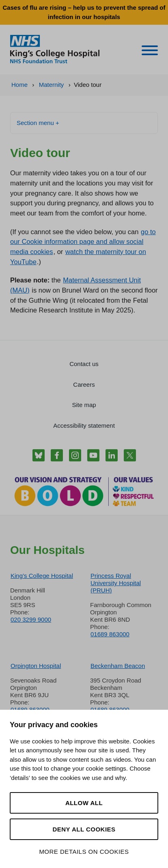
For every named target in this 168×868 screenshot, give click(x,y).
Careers (84, 384)
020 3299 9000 (31, 619)
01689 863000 (110, 634)
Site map (84, 405)
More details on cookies (84, 852)
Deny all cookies (84, 829)
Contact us (84, 364)
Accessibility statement (84, 425)
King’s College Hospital (42, 576)
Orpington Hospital (36, 666)
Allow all (84, 803)
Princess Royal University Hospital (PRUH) (116, 583)
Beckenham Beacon (118, 666)
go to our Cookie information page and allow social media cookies (83, 242)
